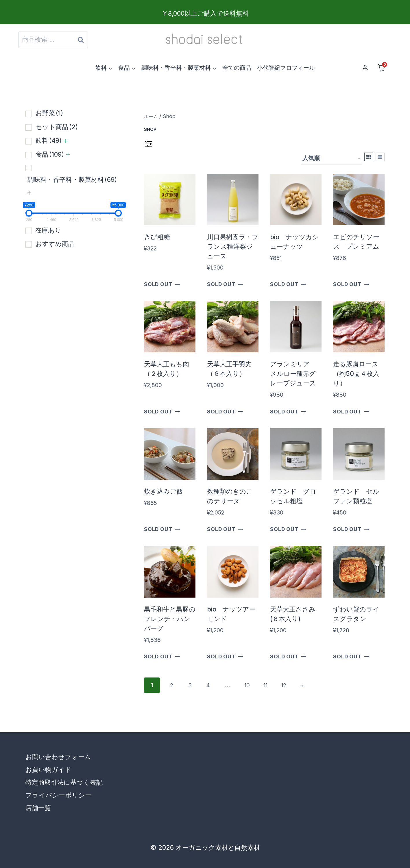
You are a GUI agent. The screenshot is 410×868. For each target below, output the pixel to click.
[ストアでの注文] (331, 159)
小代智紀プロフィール (286, 68)
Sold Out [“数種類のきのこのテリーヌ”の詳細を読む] (225, 529)
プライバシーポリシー (58, 795)
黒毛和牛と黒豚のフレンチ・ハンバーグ (170, 619)
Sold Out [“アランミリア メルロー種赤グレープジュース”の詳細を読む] (288, 411)
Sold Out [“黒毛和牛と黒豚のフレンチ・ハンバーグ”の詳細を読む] (162, 656)
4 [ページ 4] (214, 685)
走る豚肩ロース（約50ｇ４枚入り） (356, 373)
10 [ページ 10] (256, 685)
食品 (50, 154)
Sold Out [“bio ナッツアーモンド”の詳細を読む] (225, 656)
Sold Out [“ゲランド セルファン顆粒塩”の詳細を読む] (351, 529)
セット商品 (57, 127)
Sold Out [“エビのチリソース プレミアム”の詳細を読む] (351, 284)
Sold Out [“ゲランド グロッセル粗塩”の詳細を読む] (288, 529)
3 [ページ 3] (193, 685)
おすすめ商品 (55, 244)
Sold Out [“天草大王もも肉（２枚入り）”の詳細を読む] (162, 411)
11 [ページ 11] (277, 685)
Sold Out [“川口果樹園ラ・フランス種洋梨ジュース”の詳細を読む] (225, 284)
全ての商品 (237, 68)
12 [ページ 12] (298, 685)
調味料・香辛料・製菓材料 (72, 180)
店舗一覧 (38, 808)
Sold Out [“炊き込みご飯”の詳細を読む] (162, 529)
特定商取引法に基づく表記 (64, 782)
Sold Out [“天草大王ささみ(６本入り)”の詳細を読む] (288, 656)
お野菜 (49, 113)
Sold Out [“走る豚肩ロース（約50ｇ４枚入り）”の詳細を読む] (351, 411)
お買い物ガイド (48, 770)
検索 (81, 41)
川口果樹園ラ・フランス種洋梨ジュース (233, 246)
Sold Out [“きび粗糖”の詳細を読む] (162, 284)
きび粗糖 (157, 237)
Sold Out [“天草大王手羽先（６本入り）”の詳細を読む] (225, 411)
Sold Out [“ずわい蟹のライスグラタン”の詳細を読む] (351, 656)
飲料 (49, 140)
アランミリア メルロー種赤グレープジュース (293, 373)
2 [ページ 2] (173, 685)
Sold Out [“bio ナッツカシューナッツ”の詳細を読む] (288, 284)
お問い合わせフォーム (58, 757)
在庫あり (48, 230)
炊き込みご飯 (164, 491)
